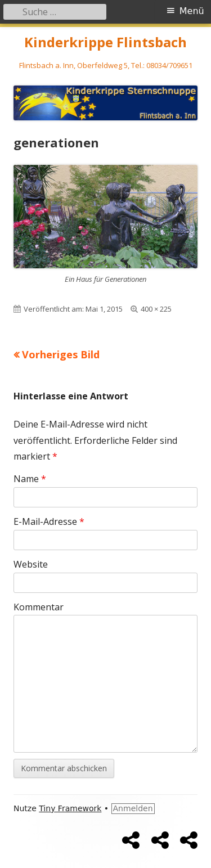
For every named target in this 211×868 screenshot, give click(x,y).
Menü (192, 11)
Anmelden (133, 808)
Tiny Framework (70, 808)
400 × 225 (156, 309)
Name (30, 479)
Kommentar (39, 607)
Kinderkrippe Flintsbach (105, 42)
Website (31, 564)
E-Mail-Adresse (49, 521)
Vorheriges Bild (61, 354)
